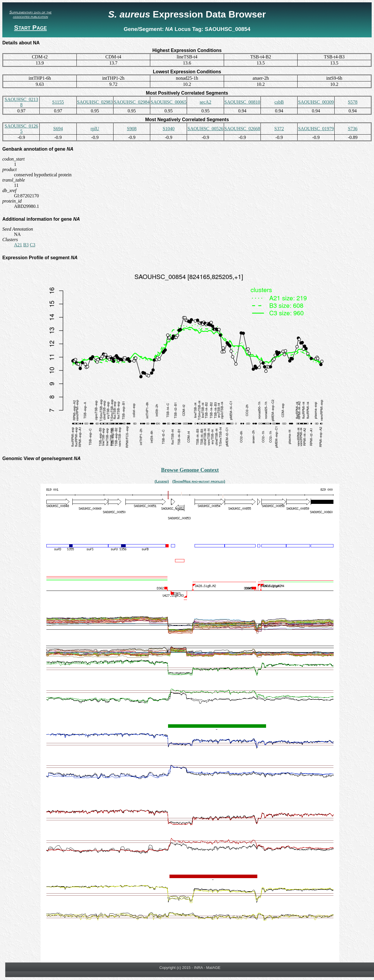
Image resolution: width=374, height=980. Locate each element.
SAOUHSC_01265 (21, 129)
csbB (279, 102)
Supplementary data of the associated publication (30, 14)
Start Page (30, 28)
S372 (279, 129)
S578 (353, 102)
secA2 (205, 102)
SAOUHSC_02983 (95, 102)
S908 (132, 129)
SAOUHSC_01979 (316, 129)
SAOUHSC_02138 (21, 102)
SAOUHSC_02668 (242, 129)
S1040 (168, 129)
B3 (26, 245)
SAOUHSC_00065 (168, 102)
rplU (95, 129)
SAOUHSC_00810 (242, 102)
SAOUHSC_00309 (316, 102)
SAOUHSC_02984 (132, 102)
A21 (18, 245)
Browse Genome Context (190, 470)
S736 (353, 129)
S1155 (58, 102)
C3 (33, 245)
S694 (58, 129)
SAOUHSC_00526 (206, 129)
